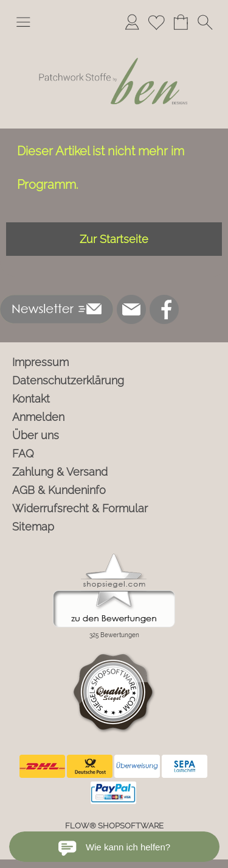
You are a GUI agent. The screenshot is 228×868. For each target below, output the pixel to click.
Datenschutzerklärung (68, 380)
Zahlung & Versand (60, 472)
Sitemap (33, 527)
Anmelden (38, 417)
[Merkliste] (156, 22)
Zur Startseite (114, 239)
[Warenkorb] (181, 22)
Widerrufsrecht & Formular (80, 508)
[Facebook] (164, 309)
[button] (23, 22)
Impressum (40, 362)
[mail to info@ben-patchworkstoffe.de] (131, 309)
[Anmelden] (132, 22)
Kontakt (31, 399)
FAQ (23, 453)
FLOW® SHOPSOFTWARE (114, 826)
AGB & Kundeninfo (59, 490)
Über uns (36, 435)
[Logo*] (114, 42)
